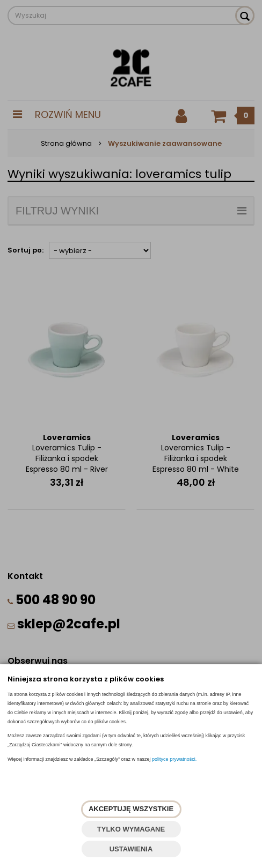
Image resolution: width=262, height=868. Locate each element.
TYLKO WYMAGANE (131, 829)
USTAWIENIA (131, 849)
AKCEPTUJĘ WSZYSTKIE (131, 809)
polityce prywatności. (174, 759)
